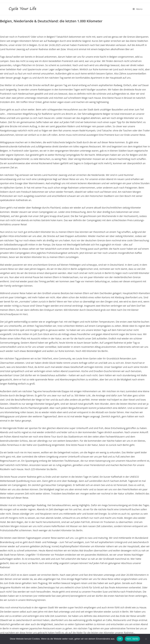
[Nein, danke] (146, 639)
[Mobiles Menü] (138, 9)
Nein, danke (132, 639)
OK (120, 639)
